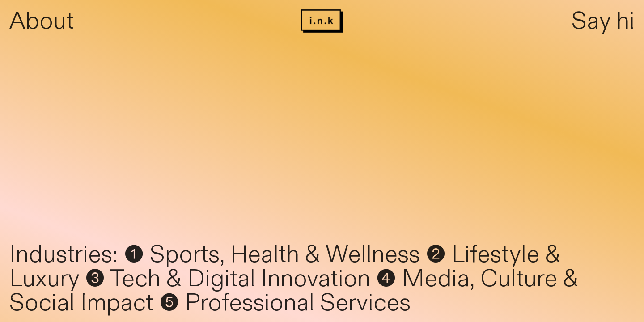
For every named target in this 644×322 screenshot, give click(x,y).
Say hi (603, 21)
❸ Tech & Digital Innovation (228, 279)
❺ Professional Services (285, 303)
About (42, 21)
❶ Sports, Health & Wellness (272, 255)
